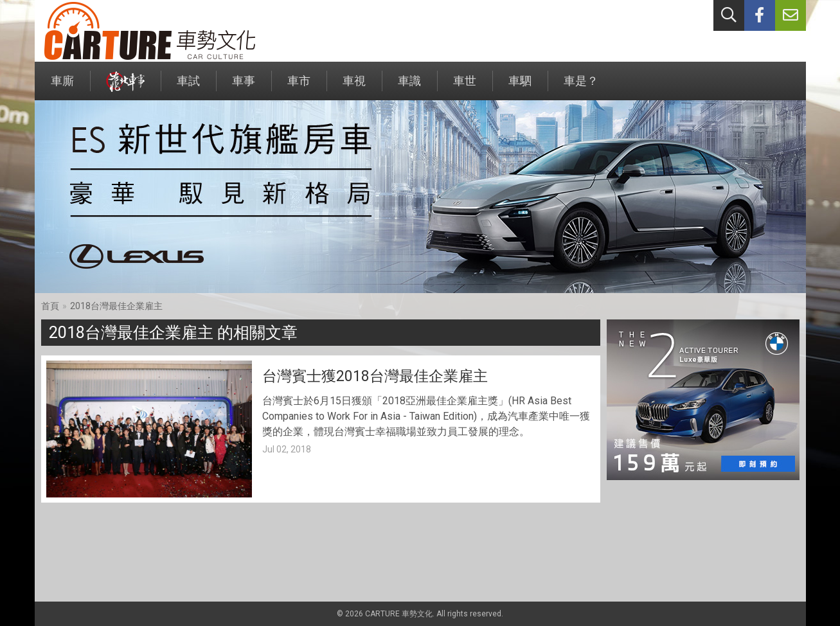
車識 (409, 87)
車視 (354, 87)
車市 (299, 87)
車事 (244, 87)
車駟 (520, 87)
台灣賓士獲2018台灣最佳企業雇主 (375, 376)
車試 (188, 87)
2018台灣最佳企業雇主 (116, 306)
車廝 (62, 87)
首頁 (50, 306)
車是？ (581, 87)
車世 (465, 87)
